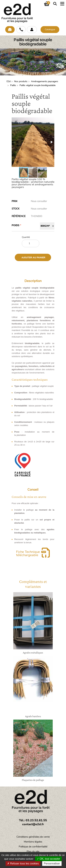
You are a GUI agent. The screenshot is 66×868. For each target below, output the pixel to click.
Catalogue (50, 29)
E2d (9, 81)
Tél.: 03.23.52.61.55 (33, 820)
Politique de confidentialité (33, 847)
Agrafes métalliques (33, 653)
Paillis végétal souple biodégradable (38, 85)
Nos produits (21, 81)
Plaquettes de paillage (33, 780)
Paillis (13, 85)
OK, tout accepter (48, 859)
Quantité (26, 237)
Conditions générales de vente (33, 837)
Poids (16, 225)
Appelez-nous (21, 30)
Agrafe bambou (33, 716)
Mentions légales (33, 842)
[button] (51, 142)
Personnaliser (52, 864)
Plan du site (33, 852)
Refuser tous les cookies (23, 864)
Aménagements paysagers (45, 81)
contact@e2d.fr (33, 824)
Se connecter (32, 30)
